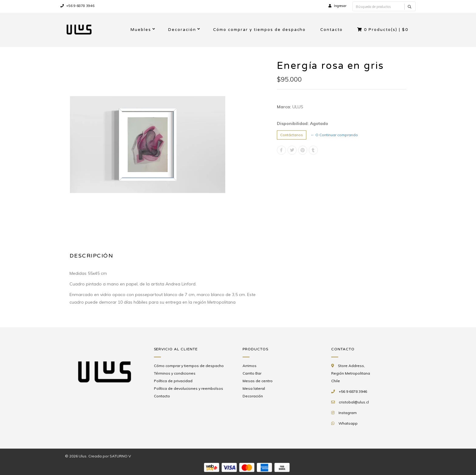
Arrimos (250, 366)
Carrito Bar (252, 373)
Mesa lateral (254, 388)
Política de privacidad (173, 381)
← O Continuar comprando (334, 135)
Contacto (331, 30)
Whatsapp (348, 423)
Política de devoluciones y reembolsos (189, 388)
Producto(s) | (383, 30)
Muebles (141, 30)
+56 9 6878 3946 (77, 6)
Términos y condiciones (175, 373)
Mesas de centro (258, 381)
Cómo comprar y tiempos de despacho (259, 30)
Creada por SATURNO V (110, 456)
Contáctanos (292, 135)
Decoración (182, 30)
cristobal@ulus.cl (354, 402)
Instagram (348, 413)
